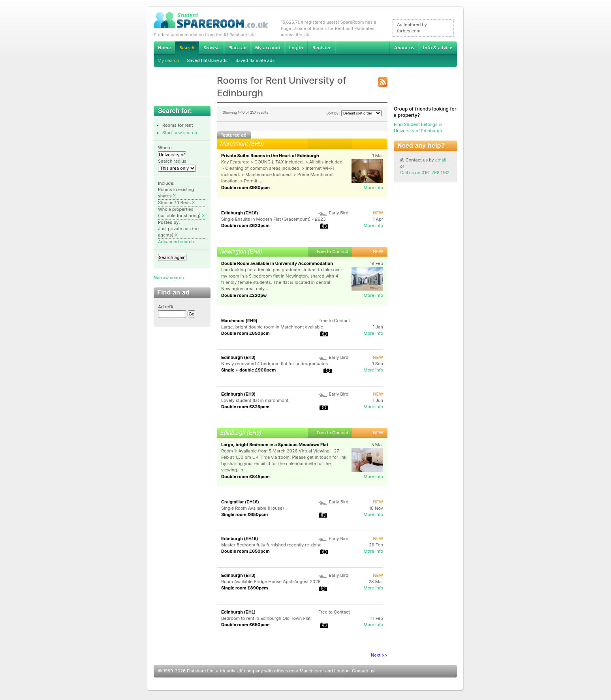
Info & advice (438, 48)
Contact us (363, 671)
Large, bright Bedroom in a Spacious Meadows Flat (275, 445)
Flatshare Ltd (200, 671)
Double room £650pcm (245, 551)
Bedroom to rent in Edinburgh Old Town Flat (266, 618)
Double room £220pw (244, 295)
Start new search (180, 133)
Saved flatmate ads (255, 60)
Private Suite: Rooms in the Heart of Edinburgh (270, 156)
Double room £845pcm (245, 477)
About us (404, 48)
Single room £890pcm (245, 588)
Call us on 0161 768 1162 (425, 173)
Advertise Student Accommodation (237, 48)
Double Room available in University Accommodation (277, 263)
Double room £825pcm (245, 407)
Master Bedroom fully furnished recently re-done (271, 545)
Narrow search (169, 278)
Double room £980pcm (245, 188)
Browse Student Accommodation (211, 48)
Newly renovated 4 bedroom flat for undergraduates (274, 364)
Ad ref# (166, 307)
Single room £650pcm (244, 514)
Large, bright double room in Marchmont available (272, 327)
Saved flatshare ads (207, 60)
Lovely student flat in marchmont (255, 400)
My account (268, 48)
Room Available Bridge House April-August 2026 (271, 582)
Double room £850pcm (245, 333)
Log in (296, 48)
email (441, 160)
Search (187, 48)
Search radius (172, 161)
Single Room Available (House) (253, 508)
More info (373, 188)
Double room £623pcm (245, 225)
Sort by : (354, 113)
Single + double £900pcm (248, 370)
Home (164, 48)
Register (322, 48)
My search (168, 60)
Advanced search (176, 242)
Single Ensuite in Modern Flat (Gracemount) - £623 (273, 219)
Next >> (379, 655)
